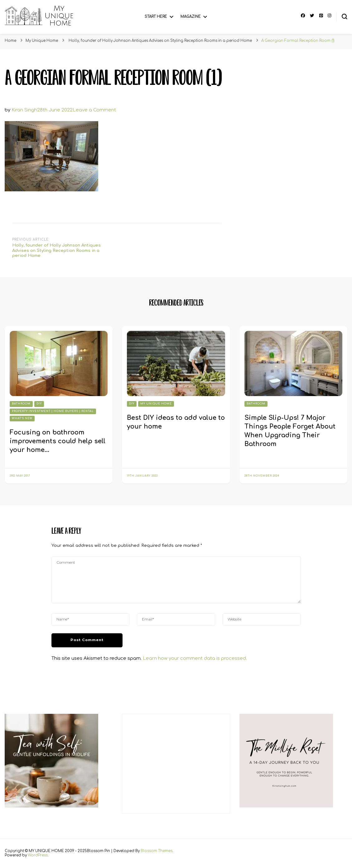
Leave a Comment (94, 110)
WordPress (38, 855)
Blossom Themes (157, 851)
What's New (22, 418)
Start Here (156, 17)
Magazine (191, 17)
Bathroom (21, 404)
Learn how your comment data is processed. (195, 658)
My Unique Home (42, 41)
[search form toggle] (345, 17)
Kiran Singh (24, 110)
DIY (39, 404)
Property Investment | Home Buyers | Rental (53, 411)
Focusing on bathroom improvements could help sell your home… (58, 441)
